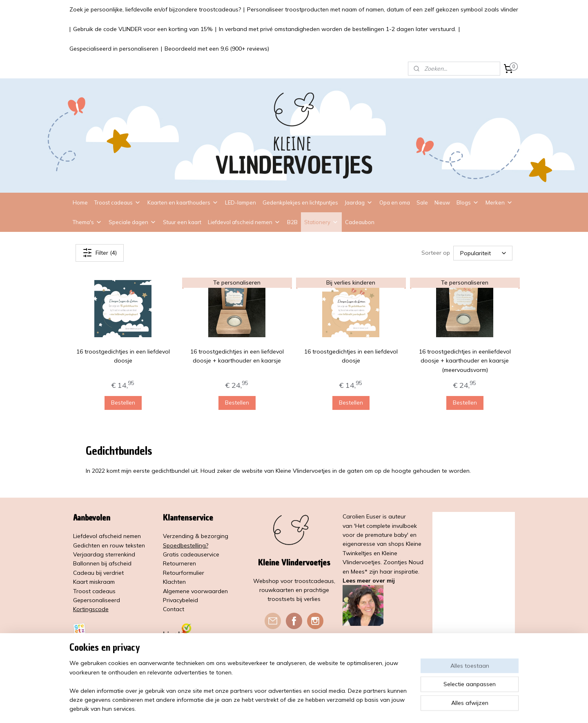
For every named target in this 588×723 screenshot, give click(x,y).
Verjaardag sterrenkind (104, 554)
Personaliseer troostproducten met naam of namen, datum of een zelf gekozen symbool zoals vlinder (383, 9)
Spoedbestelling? (186, 545)
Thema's (87, 222)
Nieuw (442, 202)
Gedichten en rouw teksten (109, 545)
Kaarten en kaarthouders (183, 202)
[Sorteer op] (483, 253)
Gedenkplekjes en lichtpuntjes (300, 202)
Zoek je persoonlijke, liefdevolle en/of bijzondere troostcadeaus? (155, 9)
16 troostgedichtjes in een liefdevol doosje (123, 356)
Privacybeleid (180, 600)
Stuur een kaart (182, 222)
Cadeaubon (360, 222)
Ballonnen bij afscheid (102, 563)
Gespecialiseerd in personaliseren (114, 49)
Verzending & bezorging (196, 536)
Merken (499, 202)
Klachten (174, 582)
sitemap (275, 708)
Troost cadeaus (118, 202)
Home (80, 202)
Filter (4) (100, 253)
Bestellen (123, 403)
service (210, 554)
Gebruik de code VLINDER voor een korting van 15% (143, 29)
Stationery (321, 222)
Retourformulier (184, 573)
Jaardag (359, 202)
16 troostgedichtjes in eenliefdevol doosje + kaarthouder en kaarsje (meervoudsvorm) (465, 361)
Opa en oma (395, 202)
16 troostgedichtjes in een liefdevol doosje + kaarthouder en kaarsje (237, 356)
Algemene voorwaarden (195, 591)
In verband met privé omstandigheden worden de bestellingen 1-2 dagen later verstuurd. (337, 29)
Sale (422, 202)
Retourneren (179, 563)
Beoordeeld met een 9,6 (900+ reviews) (217, 49)
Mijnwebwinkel (384, 708)
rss (290, 708)
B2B (292, 222)
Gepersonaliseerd (97, 600)
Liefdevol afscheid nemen (244, 222)
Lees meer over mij (369, 581)
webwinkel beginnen (318, 708)
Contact (174, 609)
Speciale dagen (133, 222)
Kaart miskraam (94, 582)
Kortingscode (91, 609)
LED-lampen (241, 202)
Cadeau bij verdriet (98, 573)
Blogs (468, 202)
